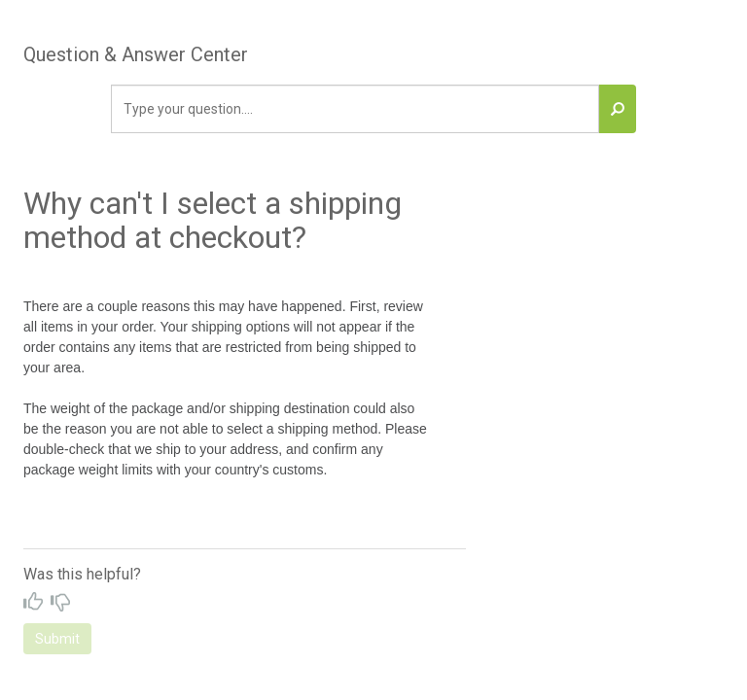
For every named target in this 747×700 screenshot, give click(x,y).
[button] (618, 109)
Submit (57, 639)
